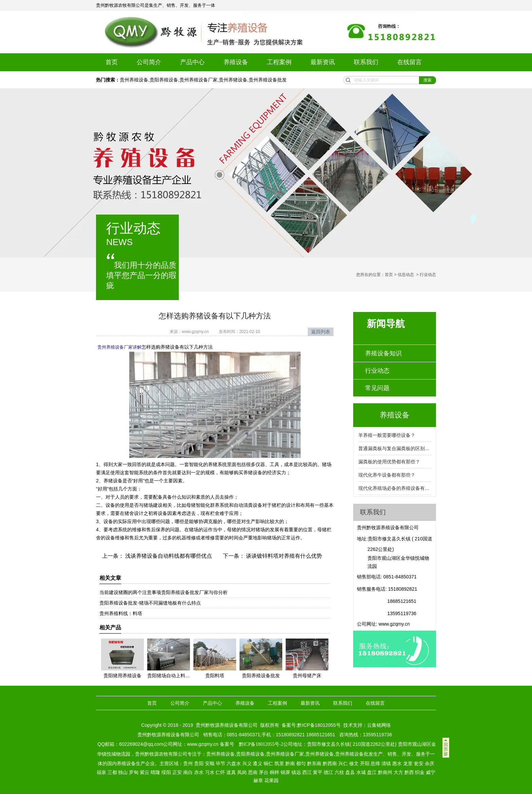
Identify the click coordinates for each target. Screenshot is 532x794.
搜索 (427, 80)
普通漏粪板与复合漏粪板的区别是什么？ (395, 448)
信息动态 (406, 275)
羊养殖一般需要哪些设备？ (387, 435)
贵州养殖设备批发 (268, 80)
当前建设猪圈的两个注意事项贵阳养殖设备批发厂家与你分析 (164, 592)
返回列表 (321, 332)
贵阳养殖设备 (164, 80)
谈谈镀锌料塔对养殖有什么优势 (283, 555)
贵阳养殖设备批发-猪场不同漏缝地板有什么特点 (150, 602)
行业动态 (377, 371)
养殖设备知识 (383, 353)
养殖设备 (236, 62)
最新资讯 (323, 62)
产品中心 (192, 62)
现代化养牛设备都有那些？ (387, 475)
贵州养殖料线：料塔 (121, 613)
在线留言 (410, 62)
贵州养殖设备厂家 (198, 80)
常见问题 (377, 388)
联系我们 (366, 62)
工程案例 (279, 62)
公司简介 (149, 62)
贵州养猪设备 (233, 80)
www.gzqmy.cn (195, 332)
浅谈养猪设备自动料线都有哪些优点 (168, 555)
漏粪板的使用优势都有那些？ (389, 462)
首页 (112, 62)
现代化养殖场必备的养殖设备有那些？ (395, 488)
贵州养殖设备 (134, 80)
